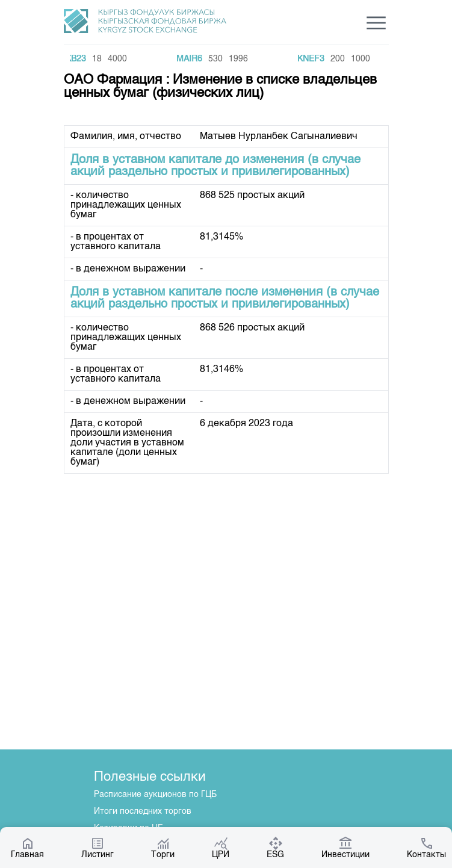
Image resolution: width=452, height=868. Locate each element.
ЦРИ (221, 848)
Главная (27, 848)
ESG (275, 848)
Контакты (426, 848)
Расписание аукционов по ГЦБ (155, 795)
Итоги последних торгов (143, 811)
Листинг (98, 848)
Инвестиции (345, 848)
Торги (163, 848)
